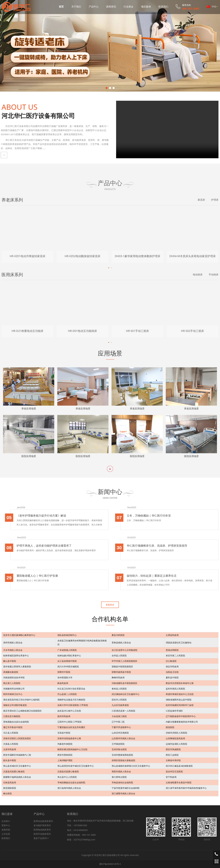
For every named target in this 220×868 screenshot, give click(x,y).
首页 (61, 7)
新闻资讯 (111, 7)
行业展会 (128, 7)
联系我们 (163, 7)
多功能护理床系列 (42, 825)
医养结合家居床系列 (43, 821)
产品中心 (94, 7)
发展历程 (6, 830)
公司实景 (6, 834)
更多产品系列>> (41, 838)
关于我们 (76, 7)
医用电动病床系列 (42, 830)
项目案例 (146, 7)
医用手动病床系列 (42, 834)
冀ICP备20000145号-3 (110, 864)
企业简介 (6, 821)
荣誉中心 (6, 825)
